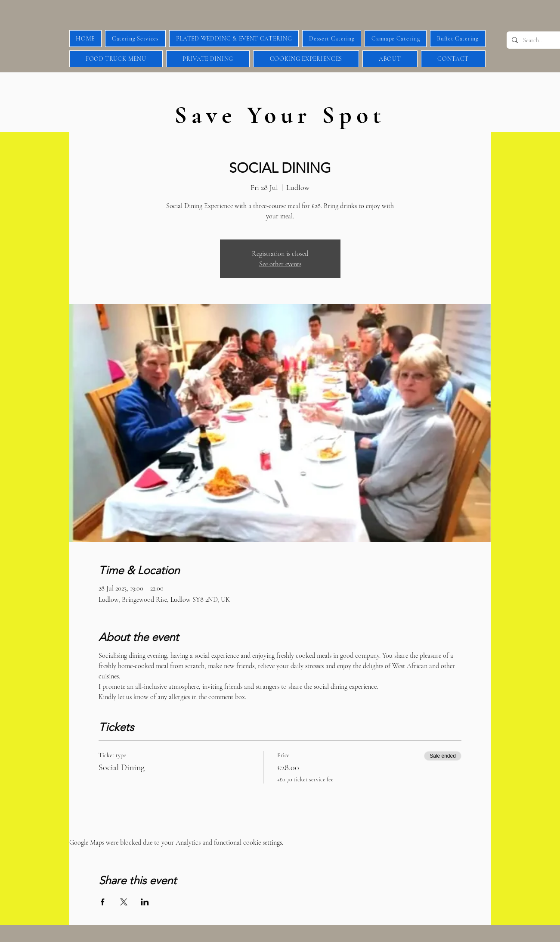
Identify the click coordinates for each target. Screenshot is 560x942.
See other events (280, 264)
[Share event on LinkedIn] (145, 902)
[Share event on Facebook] (103, 902)
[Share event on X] (124, 902)
